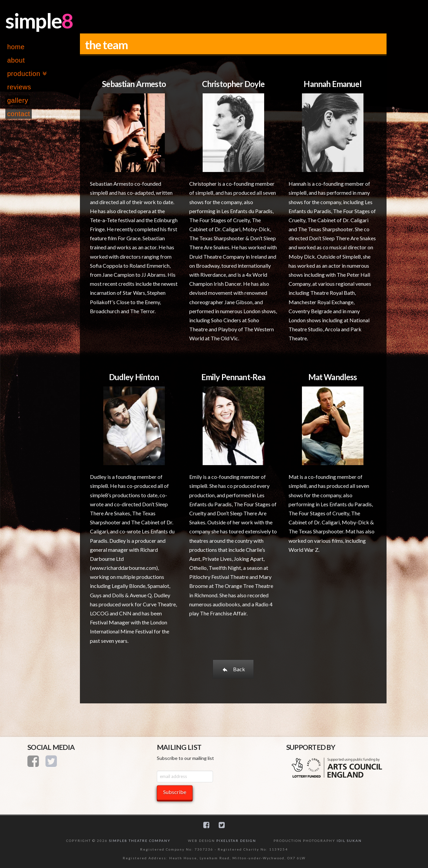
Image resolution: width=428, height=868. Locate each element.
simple (33, 20)
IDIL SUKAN (349, 841)
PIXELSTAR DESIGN (236, 841)
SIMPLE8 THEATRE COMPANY (140, 841)
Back (233, 669)
